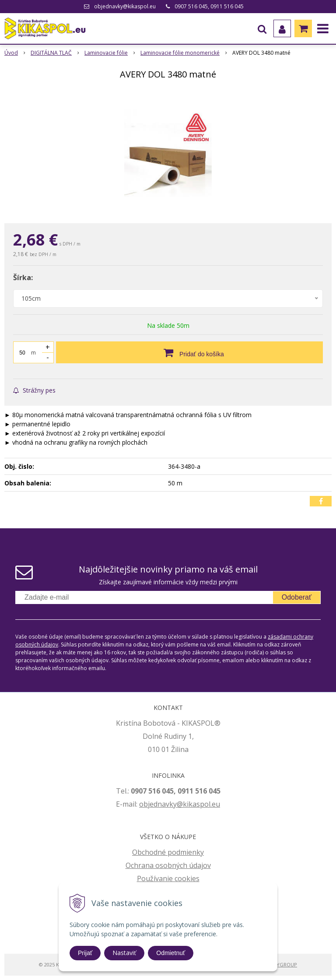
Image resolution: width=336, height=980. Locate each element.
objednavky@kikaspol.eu (125, 6)
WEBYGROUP (282, 964)
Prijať (85, 953)
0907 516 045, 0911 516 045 (209, 6)
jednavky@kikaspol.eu (184, 804)
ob (143, 804)
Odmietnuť (171, 953)
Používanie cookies (168, 878)
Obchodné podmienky (168, 852)
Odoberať (297, 597)
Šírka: (23, 277)
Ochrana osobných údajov (168, 865)
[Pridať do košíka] (189, 352)
